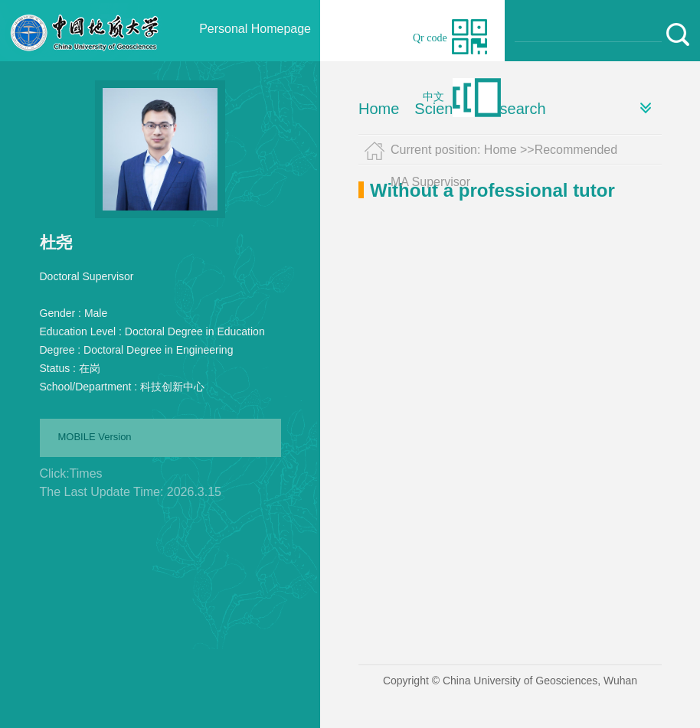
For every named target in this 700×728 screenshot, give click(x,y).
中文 (433, 97)
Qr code (430, 38)
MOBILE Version (95, 437)
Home (379, 109)
